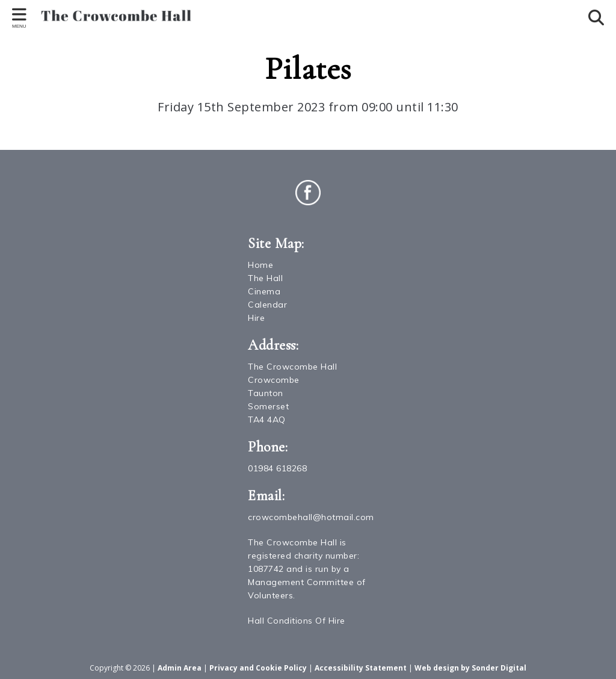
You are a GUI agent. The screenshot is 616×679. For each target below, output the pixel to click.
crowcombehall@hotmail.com (311, 517)
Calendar (267, 305)
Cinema (264, 291)
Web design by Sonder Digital (470, 668)
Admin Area (180, 668)
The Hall (265, 278)
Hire (256, 318)
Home (260, 265)
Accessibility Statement (361, 668)
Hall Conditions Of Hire (297, 621)
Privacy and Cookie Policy (258, 668)
